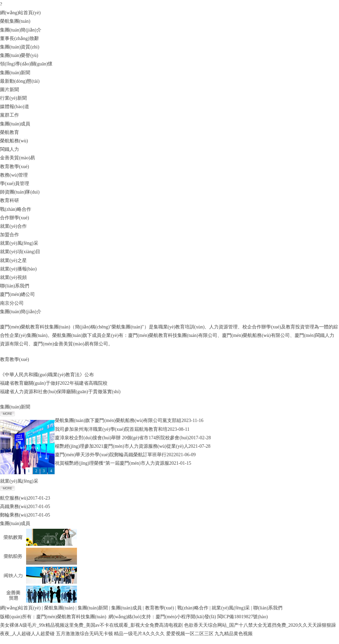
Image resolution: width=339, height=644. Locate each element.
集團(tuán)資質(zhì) (20, 47)
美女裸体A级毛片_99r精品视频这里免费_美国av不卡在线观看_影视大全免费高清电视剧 (91, 625)
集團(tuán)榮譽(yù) (19, 55)
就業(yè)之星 (13, 260)
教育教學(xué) (15, 167)
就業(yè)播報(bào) (18, 269)
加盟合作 (9, 235)
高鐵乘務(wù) (14, 507)
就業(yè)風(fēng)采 (19, 243)
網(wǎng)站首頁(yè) (20, 13)
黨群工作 (9, 115)
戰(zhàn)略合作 (16, 209)
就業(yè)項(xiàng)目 (20, 252)
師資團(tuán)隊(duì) (20, 192)
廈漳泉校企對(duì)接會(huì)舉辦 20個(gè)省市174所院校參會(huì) (122, 438)
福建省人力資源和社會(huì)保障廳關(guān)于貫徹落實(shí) (60, 392)
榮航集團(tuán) (15, 21)
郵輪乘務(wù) (14, 515)
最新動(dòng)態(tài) (20, 81)
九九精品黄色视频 (234, 634)
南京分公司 (12, 303)
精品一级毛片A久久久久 (139, 634)
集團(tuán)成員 (15, 124)
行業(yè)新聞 (13, 98)
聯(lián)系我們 (15, 286)
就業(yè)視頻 (13, 277)
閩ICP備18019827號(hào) (243, 617)
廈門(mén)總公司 (17, 294)
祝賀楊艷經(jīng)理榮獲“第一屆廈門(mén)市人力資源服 (112, 463)
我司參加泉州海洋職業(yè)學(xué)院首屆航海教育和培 (111, 429)
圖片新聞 (9, 90)
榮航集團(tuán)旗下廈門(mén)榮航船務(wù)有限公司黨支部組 (118, 420)
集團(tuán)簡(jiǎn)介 (21, 30)
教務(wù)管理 (14, 175)
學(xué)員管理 (15, 184)
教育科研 (9, 200)
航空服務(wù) (14, 498)
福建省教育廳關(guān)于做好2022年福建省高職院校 (54, 383)
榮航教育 (9, 132)
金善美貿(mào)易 (17, 158)
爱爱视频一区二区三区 (190, 634)
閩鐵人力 (9, 149)
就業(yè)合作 (13, 226)
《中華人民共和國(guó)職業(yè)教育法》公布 (47, 375)
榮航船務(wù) (14, 141)
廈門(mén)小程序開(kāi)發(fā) (186, 617)
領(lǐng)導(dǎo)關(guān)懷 (26, 64)
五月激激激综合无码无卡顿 (84, 634)
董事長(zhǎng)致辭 (19, 38)
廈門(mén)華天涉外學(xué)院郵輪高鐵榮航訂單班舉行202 (114, 455)
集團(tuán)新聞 (15, 73)
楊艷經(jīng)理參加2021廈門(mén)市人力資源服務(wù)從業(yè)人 (122, 446)
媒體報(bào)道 (15, 107)
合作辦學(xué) (15, 218)
